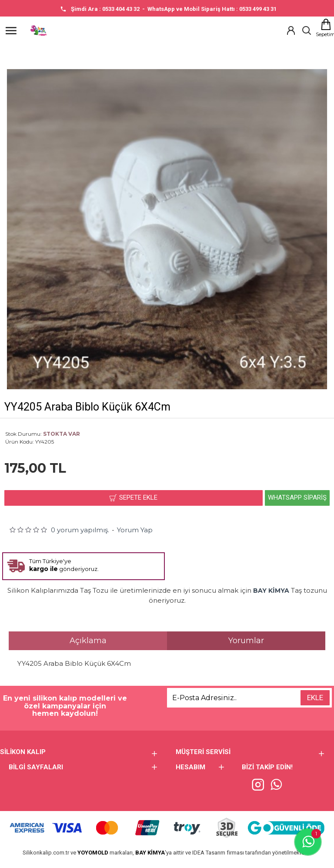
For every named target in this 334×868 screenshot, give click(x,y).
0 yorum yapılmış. (80, 530)
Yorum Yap (135, 530)
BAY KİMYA (150, 853)
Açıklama (88, 641)
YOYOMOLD (93, 853)
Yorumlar (246, 641)
